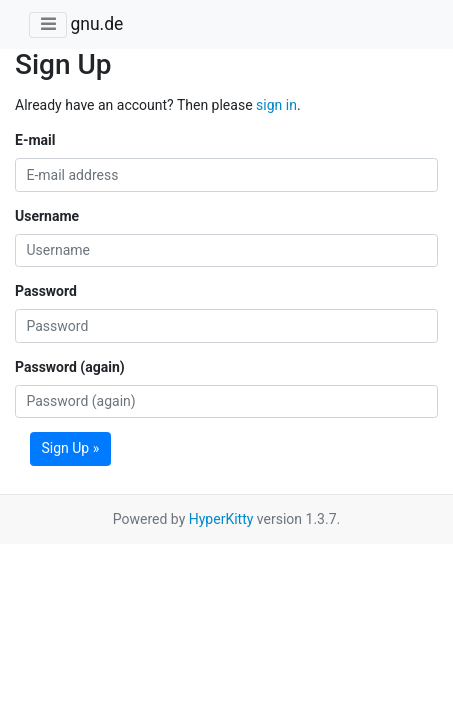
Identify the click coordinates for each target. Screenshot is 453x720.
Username (47, 216)
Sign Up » (71, 448)
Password (46, 291)
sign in (276, 105)
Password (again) (70, 367)
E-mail (35, 140)
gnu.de (96, 24)
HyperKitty (221, 519)
